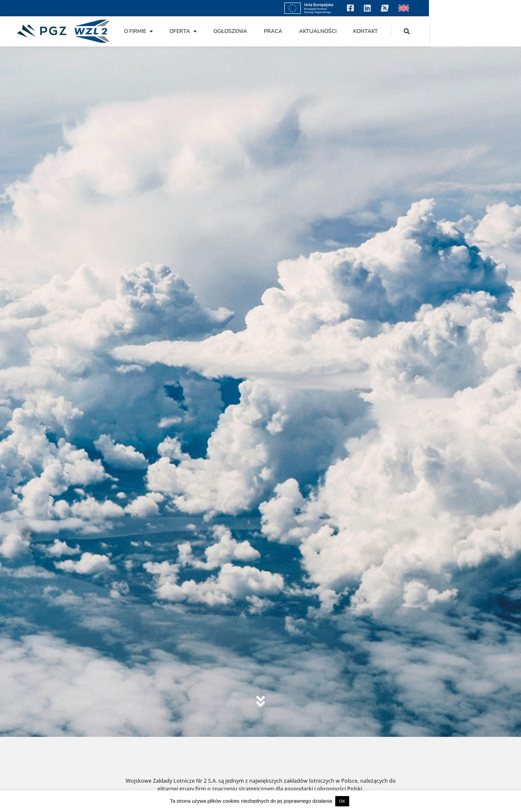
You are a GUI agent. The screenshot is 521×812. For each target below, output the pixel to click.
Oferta (275, 31)
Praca (365, 31)
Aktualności (410, 31)
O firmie (230, 31)
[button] (499, 31)
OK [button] (342, 801)
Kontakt (458, 31)
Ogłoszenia (322, 31)
